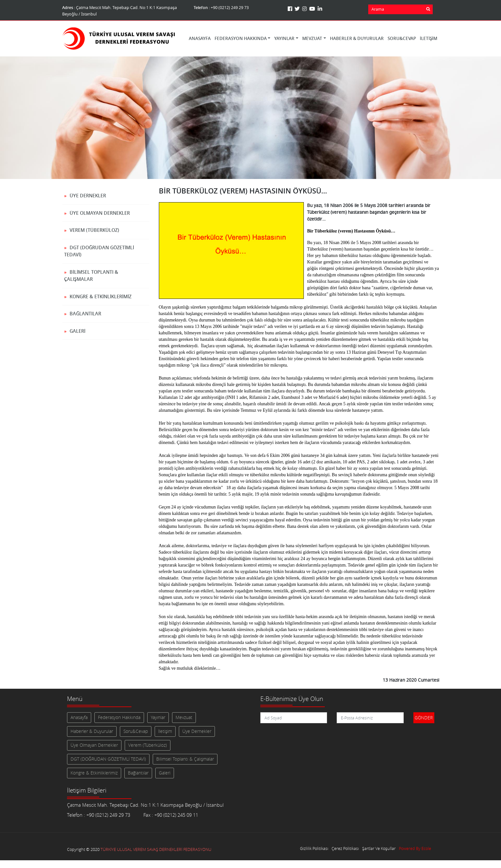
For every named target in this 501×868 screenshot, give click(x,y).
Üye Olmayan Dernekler (100, 213)
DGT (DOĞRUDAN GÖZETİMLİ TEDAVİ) (99, 251)
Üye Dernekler (88, 196)
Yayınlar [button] (284, 38)
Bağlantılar (85, 314)
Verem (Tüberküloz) (94, 230)
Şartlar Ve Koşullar (379, 848)
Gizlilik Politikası (314, 848)
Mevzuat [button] (312, 38)
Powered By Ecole (415, 848)
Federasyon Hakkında (119, 717)
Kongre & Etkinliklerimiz (101, 296)
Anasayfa (200, 38)
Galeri (77, 331)
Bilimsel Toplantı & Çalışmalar (91, 276)
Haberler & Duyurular (357, 38)
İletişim (429, 38)
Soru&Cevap (402, 38)
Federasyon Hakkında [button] (241, 38)
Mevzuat (184, 717)
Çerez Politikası (345, 848)
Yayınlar (158, 717)
